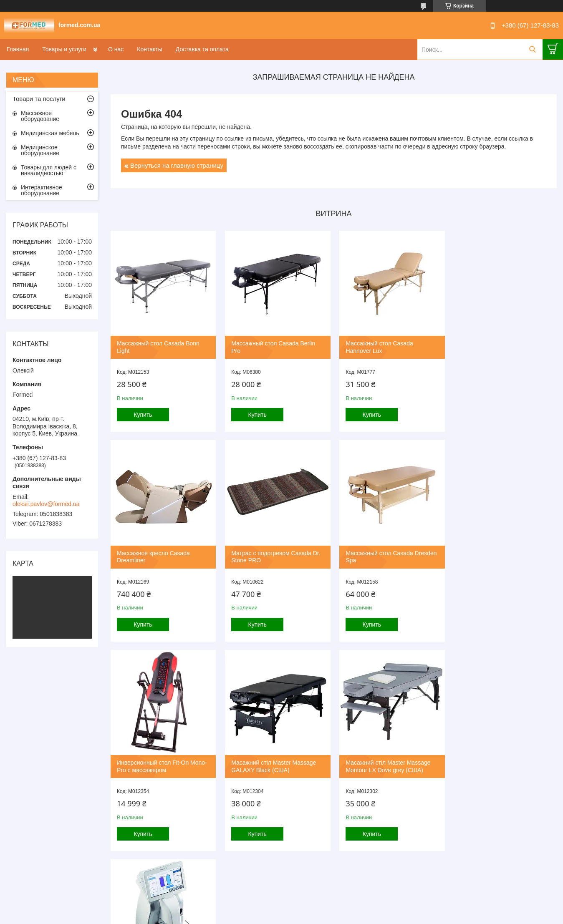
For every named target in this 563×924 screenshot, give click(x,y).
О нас (116, 49)
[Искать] (532, 49)
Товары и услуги (64, 49)
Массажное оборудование (40, 116)
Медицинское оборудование (40, 150)
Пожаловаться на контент (253, 916)
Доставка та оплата (202, 49)
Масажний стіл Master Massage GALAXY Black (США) (501, 556)
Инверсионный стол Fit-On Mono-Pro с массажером (389, 556)
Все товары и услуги (331, 872)
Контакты (149, 49)
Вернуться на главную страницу (177, 165)
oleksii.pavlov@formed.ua (46, 504)
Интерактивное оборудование (42, 190)
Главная (18, 49)
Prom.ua (317, 909)
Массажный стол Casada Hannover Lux (378, 347)
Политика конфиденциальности (324, 916)
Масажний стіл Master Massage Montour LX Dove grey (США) (159, 764)
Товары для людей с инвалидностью (49, 170)
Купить (143, 414)
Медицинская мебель (50, 133)
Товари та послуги (39, 99)
